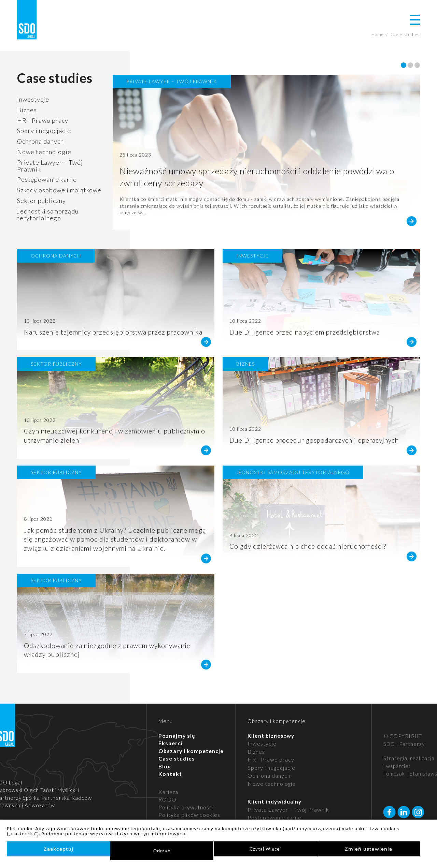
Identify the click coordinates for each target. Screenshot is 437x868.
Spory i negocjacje (44, 131)
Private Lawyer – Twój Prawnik (50, 166)
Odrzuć (162, 851)
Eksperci (170, 732)
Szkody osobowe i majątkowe (59, 190)
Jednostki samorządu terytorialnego (48, 215)
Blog (165, 755)
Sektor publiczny (41, 201)
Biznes (27, 110)
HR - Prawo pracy (43, 120)
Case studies (176, 748)
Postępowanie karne (47, 179)
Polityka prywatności (185, 796)
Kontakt (170, 763)
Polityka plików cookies (188, 804)
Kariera (168, 781)
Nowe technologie (44, 152)
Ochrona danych (40, 141)
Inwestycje (33, 99)
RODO (167, 789)
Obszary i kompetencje (189, 740)
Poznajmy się (176, 724)
